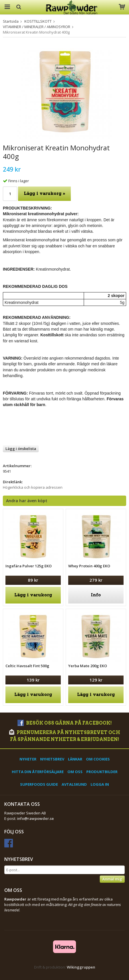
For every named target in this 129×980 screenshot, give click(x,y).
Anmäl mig (112, 879)
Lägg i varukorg (33, 595)
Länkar (75, 759)
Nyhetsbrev (52, 759)
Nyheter (28, 759)
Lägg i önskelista (21, 449)
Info (96, 595)
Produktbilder (102, 772)
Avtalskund (74, 784)
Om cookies (98, 759)
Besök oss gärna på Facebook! (65, 723)
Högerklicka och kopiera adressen (33, 487)
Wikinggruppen (81, 967)
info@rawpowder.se (35, 818)
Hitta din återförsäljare (38, 772)
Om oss (75, 772)
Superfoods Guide (39, 784)
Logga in (100, 784)
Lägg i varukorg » (44, 194)
